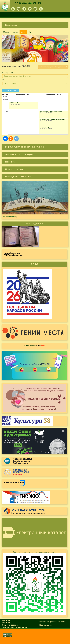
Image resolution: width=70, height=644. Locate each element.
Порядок (6, 80)
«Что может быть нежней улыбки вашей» (52, 119)
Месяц (6, 32)
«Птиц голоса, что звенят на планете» (51, 111)
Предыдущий (46, 67)
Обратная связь (45, 625)
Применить (11, 91)
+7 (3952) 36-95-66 (28, 3)
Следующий (61, 67)
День (24, 33)
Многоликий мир (10, 217)
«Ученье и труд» (45, 127)
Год (30, 32)
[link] (35, 25)
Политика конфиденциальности (52, 622)
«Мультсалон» (14, 102)
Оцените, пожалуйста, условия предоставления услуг (35, 552)
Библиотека (35, 346)
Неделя (15, 32)
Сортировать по (9, 73)
